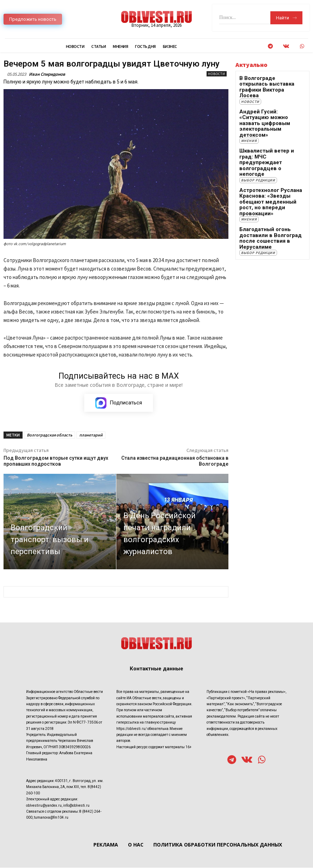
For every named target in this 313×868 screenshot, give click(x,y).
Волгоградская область (50, 435)
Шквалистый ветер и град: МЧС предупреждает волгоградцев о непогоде (267, 134)
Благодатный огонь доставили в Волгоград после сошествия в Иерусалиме (264, 191)
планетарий (91, 435)
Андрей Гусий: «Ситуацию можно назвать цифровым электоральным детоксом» (269, 108)
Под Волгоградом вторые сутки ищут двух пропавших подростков (56, 461)
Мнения (249, 119)
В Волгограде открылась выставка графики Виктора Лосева (268, 83)
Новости (217, 74)
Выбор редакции (258, 144)
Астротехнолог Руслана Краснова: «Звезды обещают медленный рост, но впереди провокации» (270, 161)
